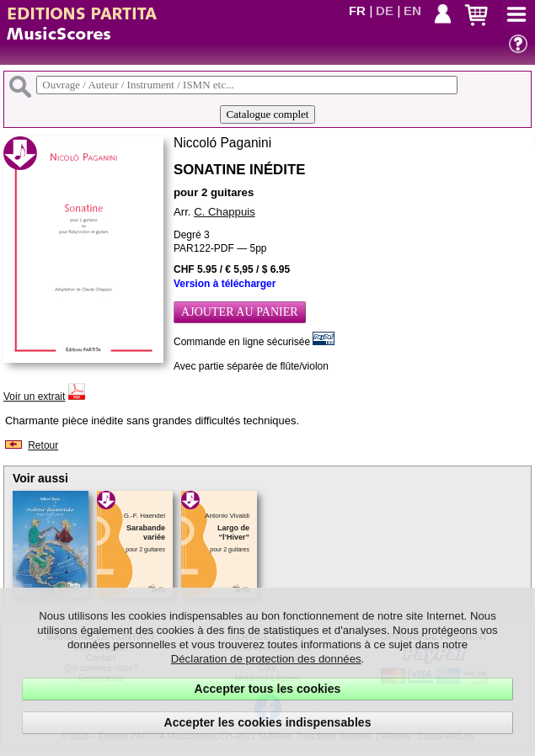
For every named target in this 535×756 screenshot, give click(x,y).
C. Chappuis (225, 212)
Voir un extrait (34, 397)
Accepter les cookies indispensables (268, 722)
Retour (43, 445)
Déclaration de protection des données (266, 659)
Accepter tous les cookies (268, 689)
